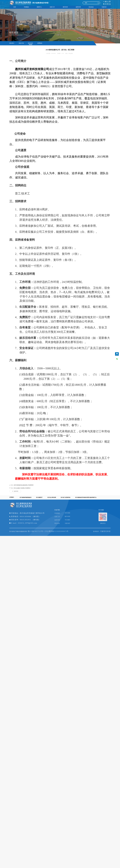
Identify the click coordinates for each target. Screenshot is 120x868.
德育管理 (78, 7)
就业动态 (31, 43)
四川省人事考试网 (51, 500)
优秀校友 (40, 43)
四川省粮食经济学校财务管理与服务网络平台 (85, 500)
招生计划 (21, 43)
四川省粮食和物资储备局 (25, 500)
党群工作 (52, 7)
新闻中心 (39, 7)
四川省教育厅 (39, 500)
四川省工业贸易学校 (65, 500)
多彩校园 (78, 515)
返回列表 (15, 493)
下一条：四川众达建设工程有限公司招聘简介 (20, 490)
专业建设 (78, 522)
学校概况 (26, 7)
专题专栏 (104, 7)
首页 (15, 7)
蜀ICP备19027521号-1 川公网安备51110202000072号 (54, 534)
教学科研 (65, 7)
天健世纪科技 (104, 534)
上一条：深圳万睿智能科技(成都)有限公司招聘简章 (21, 487)
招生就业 (91, 7)
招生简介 (12, 43)
